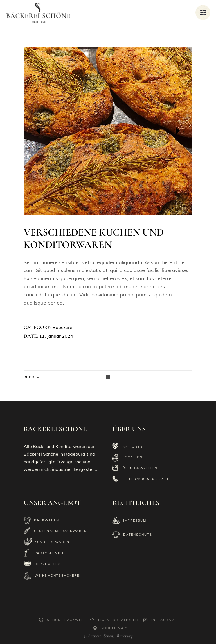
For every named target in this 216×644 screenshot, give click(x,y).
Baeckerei (63, 327)
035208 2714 (155, 479)
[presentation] (39, 131)
